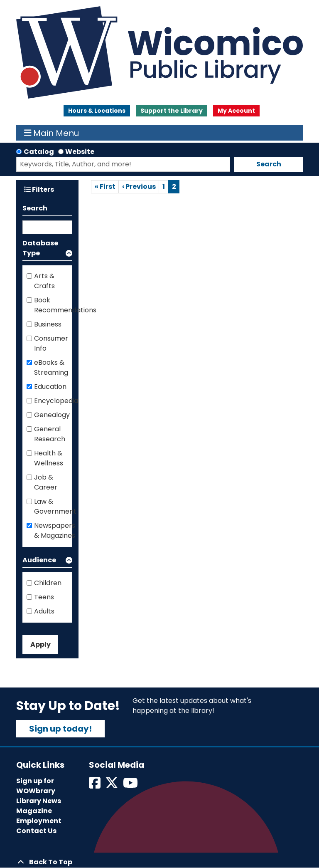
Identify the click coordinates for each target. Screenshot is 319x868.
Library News (39, 801)
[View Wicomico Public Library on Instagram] (131, 785)
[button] (47, 250)
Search (269, 164)
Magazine (34, 811)
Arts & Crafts (44, 281)
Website (80, 152)
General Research (50, 434)
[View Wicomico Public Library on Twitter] (112, 785)
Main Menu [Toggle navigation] (52, 133)
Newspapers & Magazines (55, 530)
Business (48, 324)
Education (50, 387)
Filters (39, 189)
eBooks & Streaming (51, 367)
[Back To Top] (159, 862)
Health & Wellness (49, 458)
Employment (39, 821)
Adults (44, 611)
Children (48, 583)
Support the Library (172, 111)
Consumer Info (51, 343)
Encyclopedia (56, 401)
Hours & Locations (97, 111)
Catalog (39, 152)
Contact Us (36, 831)
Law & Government (55, 506)
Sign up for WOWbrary (36, 786)
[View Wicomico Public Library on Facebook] (95, 785)
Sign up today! (60, 729)
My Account (236, 111)
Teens (44, 597)
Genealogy (52, 415)
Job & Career (46, 482)
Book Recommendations (65, 305)
